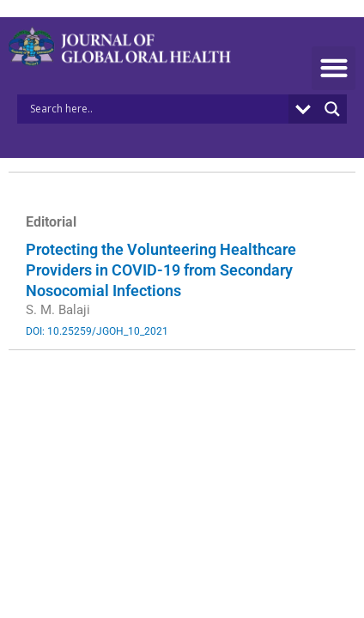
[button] (334, 68)
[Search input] (157, 109)
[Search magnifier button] (332, 109)
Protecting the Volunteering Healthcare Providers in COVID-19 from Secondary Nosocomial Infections (161, 270)
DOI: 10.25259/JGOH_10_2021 (97, 331)
